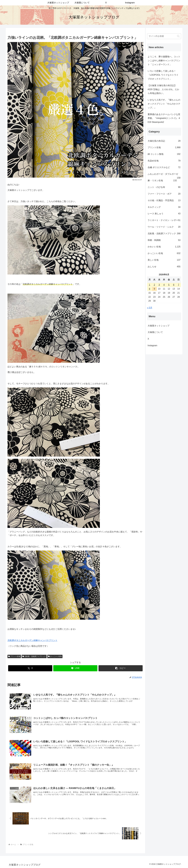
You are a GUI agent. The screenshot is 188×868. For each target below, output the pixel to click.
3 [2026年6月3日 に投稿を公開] (159, 285)
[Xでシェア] (30, 668)
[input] (164, 36)
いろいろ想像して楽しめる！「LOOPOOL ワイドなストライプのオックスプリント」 (163, 75)
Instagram (155, 345)
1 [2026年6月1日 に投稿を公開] (149, 285)
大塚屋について (157, 332)
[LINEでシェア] (75, 668)
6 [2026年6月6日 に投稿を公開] (174, 285)
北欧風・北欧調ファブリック (34, 656)
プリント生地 (14, 656)
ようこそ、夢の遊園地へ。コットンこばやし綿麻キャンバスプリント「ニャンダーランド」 (164, 61)
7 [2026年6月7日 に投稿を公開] (179, 285)
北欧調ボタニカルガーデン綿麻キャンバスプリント (32, 640)
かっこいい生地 (55, 656)
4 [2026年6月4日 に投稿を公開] (164, 285)
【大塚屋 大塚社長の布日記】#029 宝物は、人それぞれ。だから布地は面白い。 (163, 89)
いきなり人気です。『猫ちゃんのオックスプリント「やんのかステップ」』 (164, 104)
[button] (121, 668)
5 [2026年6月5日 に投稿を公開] (169, 285)
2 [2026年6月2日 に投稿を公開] (154, 285)
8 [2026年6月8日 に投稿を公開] (149, 289)
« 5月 (150, 308)
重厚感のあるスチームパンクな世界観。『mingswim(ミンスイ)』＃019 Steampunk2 (164, 118)
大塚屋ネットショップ (159, 326)
